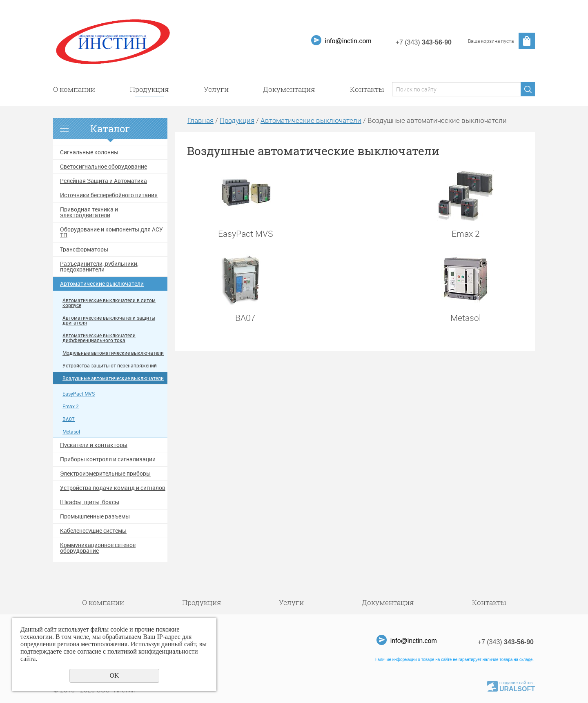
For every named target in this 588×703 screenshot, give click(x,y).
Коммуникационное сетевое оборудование (98, 548)
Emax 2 (71, 406)
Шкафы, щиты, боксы (90, 502)
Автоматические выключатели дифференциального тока (99, 338)
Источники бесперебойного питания (109, 195)
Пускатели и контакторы (94, 445)
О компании (74, 89)
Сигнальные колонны (89, 152)
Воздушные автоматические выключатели (113, 378)
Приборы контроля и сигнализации (108, 459)
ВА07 (69, 419)
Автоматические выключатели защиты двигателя (109, 320)
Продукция (149, 89)
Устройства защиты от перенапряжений (110, 366)
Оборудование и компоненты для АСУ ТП (111, 232)
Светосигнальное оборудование (104, 167)
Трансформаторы (84, 249)
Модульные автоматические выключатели (113, 353)
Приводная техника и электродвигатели (89, 212)
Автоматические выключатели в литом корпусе (109, 303)
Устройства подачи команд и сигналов (113, 488)
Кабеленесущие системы (93, 531)
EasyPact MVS (79, 394)
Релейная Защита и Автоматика (104, 181)
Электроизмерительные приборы (105, 474)
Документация (289, 89)
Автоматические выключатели (102, 284)
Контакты (367, 89)
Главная (200, 120)
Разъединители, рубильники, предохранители (99, 267)
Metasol (71, 432)
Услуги (216, 89)
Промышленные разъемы (95, 516)
